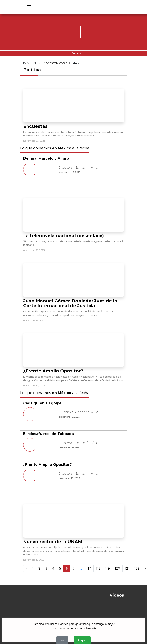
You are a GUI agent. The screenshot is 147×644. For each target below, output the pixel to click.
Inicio (39, 63)
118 (98, 568)
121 (127, 568)
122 (137, 568)
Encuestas (35, 126)
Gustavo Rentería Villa (79, 168)
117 (89, 568)
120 (117, 568)
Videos (77, 53)
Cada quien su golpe (42, 403)
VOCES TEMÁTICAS (56, 63)
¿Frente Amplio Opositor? (53, 371)
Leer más (91, 628)
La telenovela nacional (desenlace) (64, 236)
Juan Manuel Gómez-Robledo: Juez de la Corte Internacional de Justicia (70, 303)
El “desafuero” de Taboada (48, 434)
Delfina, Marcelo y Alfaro (46, 158)
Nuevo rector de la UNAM (53, 542)
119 (108, 568)
